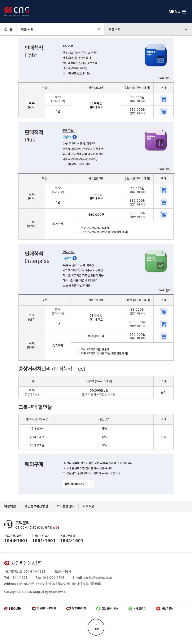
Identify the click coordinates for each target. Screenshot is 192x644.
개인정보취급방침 (36, 506)
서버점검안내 (65, 506)
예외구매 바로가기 (78, 484)
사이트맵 (89, 506)
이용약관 (10, 506)
